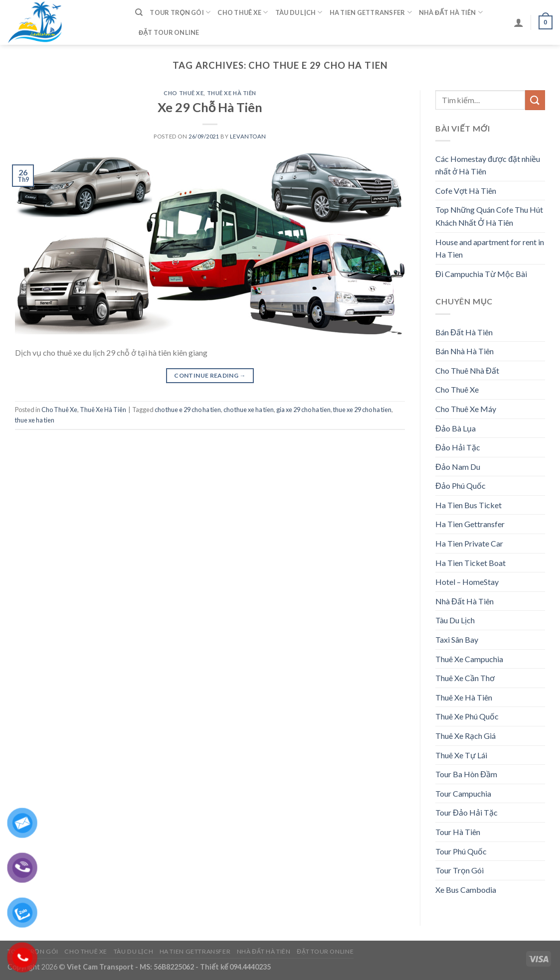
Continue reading (210, 375)
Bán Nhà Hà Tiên (465, 351)
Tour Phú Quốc (461, 851)
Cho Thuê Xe (243, 12)
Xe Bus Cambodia (466, 890)
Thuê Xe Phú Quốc (467, 716)
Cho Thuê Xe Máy (466, 409)
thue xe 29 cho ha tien (362, 410)
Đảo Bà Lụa (456, 428)
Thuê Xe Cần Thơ (465, 678)
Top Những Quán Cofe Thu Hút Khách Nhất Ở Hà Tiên (489, 216)
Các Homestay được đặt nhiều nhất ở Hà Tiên (488, 165)
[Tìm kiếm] (139, 12)
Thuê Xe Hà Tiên (232, 93)
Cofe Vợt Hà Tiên (466, 191)
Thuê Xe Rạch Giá (466, 736)
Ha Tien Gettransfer (371, 12)
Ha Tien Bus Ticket (468, 505)
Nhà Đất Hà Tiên (451, 12)
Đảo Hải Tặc (458, 447)
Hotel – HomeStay (467, 582)
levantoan (248, 136)
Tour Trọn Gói (180, 12)
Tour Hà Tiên (458, 832)
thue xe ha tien (35, 420)
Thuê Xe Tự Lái (461, 755)
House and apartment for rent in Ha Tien (490, 248)
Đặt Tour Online (169, 32)
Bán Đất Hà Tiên (464, 332)
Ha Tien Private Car (469, 543)
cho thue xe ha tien (249, 410)
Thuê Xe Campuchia (469, 659)
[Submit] (535, 100)
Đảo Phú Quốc (461, 486)
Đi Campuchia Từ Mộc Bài (481, 274)
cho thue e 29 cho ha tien (188, 410)
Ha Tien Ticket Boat (470, 563)
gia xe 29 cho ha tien (303, 410)
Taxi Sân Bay (457, 639)
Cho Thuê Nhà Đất (467, 370)
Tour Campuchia (463, 793)
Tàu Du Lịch (299, 12)
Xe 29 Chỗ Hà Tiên (210, 107)
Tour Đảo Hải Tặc (467, 812)
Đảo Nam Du (458, 467)
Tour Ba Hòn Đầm (466, 774)
